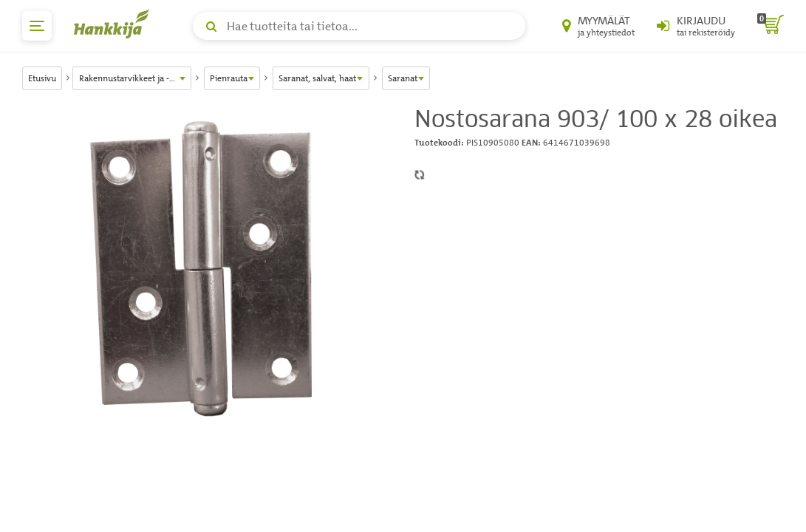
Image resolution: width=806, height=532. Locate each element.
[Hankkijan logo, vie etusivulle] (115, 24)
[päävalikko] (37, 26)
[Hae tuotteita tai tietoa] (359, 26)
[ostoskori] (771, 26)
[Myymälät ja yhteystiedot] (598, 26)
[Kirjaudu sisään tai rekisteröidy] (696, 26)
